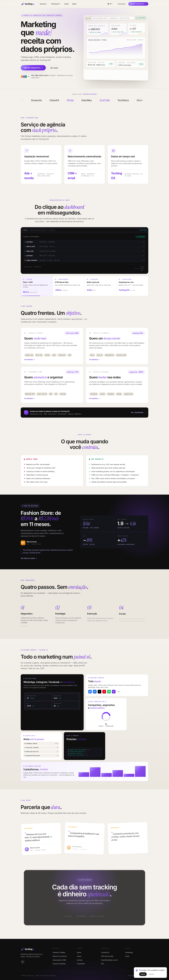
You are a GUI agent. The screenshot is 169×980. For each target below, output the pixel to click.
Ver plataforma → (138, 412)
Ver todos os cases (27, 558)
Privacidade (132, 976)
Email (127, 956)
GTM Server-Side (107, 956)
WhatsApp (129, 952)
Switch (143, 974)
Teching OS (56, 4)
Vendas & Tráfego (59, 952)
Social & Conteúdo (59, 964)
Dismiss (152, 974)
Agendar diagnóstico (138, 4)
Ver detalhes (30, 365)
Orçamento (122, 4)
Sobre (74, 4)
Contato (80, 960)
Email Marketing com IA (109, 960)
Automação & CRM (59, 960)
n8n (102, 964)
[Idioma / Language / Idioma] (111, 4)
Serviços (44, 4)
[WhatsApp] (23, 962)
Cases (67, 4)
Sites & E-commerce (60, 956)
